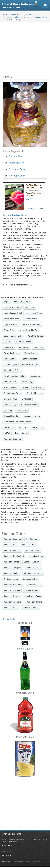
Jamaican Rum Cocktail (14, 556)
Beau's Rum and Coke (13, 336)
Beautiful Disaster (35, 393)
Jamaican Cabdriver (12, 439)
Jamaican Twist (33, 568)
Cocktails (14, 14)
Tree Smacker (37, 427)
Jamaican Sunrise (11, 562)
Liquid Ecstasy (10, 405)
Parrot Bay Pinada (35, 336)
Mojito (6, 302)
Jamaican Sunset (32, 562)
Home (4, 14)
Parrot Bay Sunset (11, 353)
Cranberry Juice (17, 169)
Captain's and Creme (13, 393)
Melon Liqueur (16, 163)
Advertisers (4, 851)
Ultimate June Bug (12, 307)
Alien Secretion (31, 319)
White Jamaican (11, 579)
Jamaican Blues (11, 608)
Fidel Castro (9, 347)
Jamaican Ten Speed (13, 568)
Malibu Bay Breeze (22, 302)
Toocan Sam (9, 427)
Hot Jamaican (32, 539)
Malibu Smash (10, 387)
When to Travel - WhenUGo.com (37, 839)
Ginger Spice (9, 330)
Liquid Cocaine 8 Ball (13, 313)
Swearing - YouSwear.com (9, 841)
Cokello (7, 342)
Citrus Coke (22, 410)
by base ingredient (12, 17)
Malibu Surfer (9, 359)
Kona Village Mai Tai (29, 330)
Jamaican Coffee (30, 579)
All (10, 851)
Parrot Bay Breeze (11, 319)
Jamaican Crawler (11, 596)
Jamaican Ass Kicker (13, 602)
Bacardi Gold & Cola (31, 324)
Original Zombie (11, 324)
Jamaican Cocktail (31, 608)
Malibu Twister (10, 382)
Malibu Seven (30, 353)
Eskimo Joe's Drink (30, 364)
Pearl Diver (24, 347)
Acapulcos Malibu (32, 416)
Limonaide (26, 399)
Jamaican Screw (37, 556)
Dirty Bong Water (34, 313)
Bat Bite (24, 387)
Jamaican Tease (34, 585)
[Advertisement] (24, 48)
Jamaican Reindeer (12, 550)
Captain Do (35, 376)
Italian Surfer (21, 433)
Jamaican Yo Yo (29, 545)
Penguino (8, 410)
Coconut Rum (16, 156)
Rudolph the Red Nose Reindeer (17, 422)
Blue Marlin (38, 387)
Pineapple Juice (17, 176)
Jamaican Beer (31, 590)
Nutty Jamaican (32, 550)
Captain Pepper (10, 364)
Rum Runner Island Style (15, 376)
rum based (28, 17)
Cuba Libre (30, 307)
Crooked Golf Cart (11, 416)
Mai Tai (7, 433)
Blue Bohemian (10, 399)
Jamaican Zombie (11, 573)
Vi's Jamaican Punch (33, 573)
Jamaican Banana (34, 602)
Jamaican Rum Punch (13, 585)
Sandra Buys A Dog (12, 370)
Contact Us (11, 839)
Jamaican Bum (10, 545)
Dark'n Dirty (27, 382)
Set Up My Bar (9, 619)
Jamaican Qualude (12, 590)
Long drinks (26, 14)
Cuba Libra (39, 347)
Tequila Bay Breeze (29, 359)
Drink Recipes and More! (21, 5)
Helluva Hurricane (29, 405)
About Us (3, 839)
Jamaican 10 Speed (33, 596)
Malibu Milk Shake (23, 342)
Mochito (23, 427)
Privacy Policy (21, 839)
